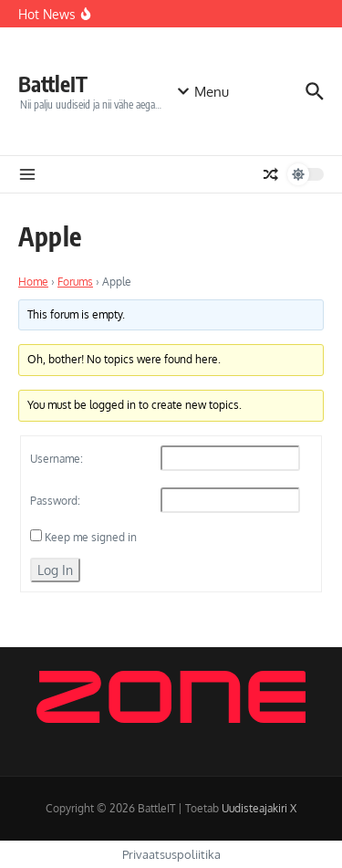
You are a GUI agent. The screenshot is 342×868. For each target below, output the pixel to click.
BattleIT (53, 84)
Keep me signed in (91, 537)
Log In (55, 570)
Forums (75, 282)
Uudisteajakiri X (259, 808)
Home (33, 282)
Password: (55, 501)
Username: (57, 459)
